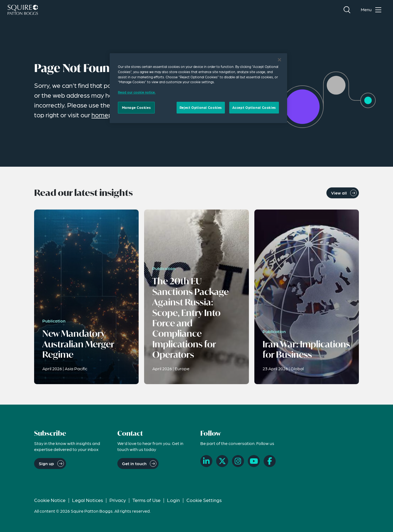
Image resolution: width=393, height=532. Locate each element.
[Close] (279, 60)
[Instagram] (238, 461)
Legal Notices (87, 500)
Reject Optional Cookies (201, 107)
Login (173, 500)
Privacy (118, 500)
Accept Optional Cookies (254, 107)
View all (339, 193)
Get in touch (134, 463)
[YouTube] (254, 461)
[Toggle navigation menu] (372, 10)
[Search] (347, 10)
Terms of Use (146, 500)
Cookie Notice (50, 500)
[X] (222, 461)
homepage (108, 115)
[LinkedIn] (206, 461)
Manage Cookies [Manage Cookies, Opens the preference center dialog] (136, 107)
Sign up (46, 463)
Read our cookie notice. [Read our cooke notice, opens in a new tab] (137, 92)
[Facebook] (270, 461)
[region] (198, 88)
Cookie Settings (204, 500)
